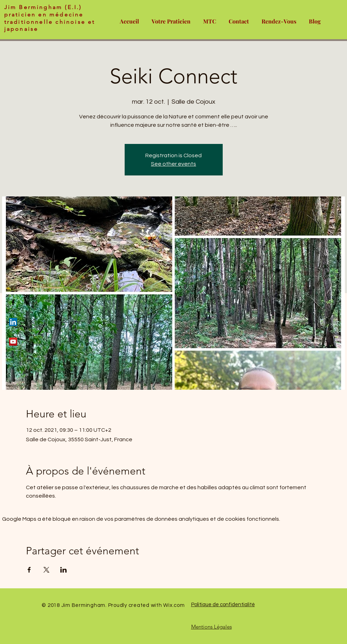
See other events (173, 164)
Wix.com (174, 605)
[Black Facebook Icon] (13, 302)
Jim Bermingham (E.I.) (43, 7)
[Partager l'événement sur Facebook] (29, 570)
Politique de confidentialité (223, 605)
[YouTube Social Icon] (13, 342)
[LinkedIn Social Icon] (13, 322)
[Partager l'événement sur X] (46, 570)
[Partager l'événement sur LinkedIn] (64, 570)
